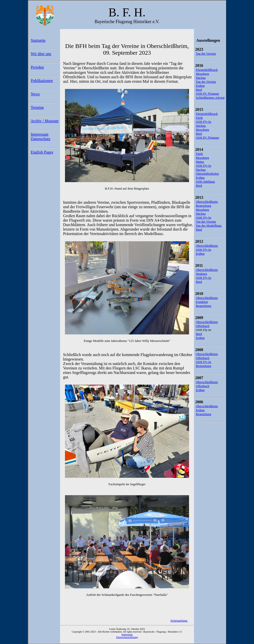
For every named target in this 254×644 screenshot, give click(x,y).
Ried (199, 90)
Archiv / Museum (45, 121)
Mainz (200, 162)
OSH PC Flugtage (207, 94)
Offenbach (203, 326)
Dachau (201, 78)
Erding (200, 86)
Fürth (199, 118)
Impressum (40, 134)
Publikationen (42, 81)
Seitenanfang (179, 621)
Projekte (37, 67)
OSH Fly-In (203, 122)
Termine (37, 107)
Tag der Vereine (206, 54)
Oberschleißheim (207, 202)
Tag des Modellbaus (209, 225)
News (35, 94)
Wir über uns (41, 54)
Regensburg (203, 206)
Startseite (38, 40)
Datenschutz (41, 139)
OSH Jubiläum (205, 181)
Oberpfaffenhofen (207, 174)
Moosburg (202, 74)
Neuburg (201, 274)
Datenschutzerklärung (127, 637)
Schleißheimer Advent (210, 98)
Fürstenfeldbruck (207, 70)
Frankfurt (202, 302)
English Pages (42, 152)
